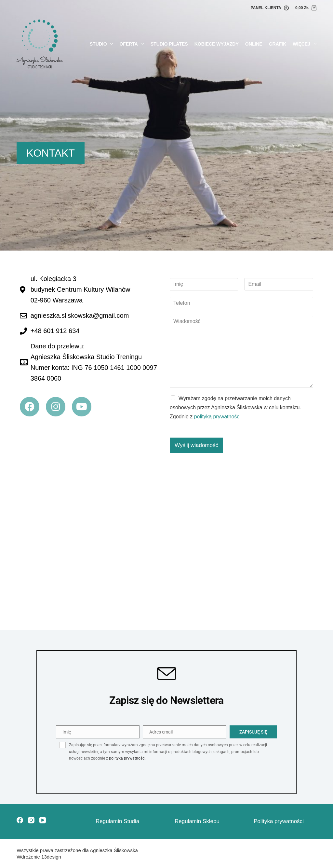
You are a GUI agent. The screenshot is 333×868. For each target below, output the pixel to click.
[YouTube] (43, 820)
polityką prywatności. (128, 758)
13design (51, 857)
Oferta (133, 44)
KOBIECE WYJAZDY (217, 44)
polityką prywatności (217, 417)
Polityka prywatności (279, 821)
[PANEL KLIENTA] (270, 8)
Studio (103, 44)
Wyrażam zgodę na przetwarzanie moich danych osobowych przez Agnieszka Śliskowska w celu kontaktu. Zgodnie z (235, 407)
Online (254, 44)
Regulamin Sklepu (197, 821)
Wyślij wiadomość (196, 445)
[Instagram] (31, 820)
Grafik (278, 44)
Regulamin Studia (117, 821)
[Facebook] (20, 820)
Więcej (304, 44)
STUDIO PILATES (169, 44)
